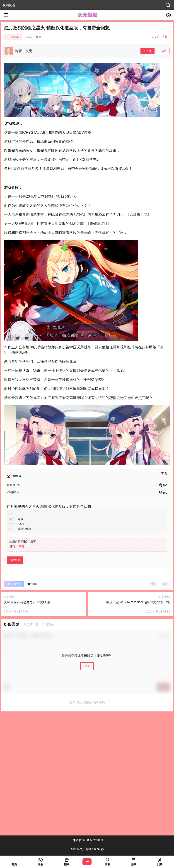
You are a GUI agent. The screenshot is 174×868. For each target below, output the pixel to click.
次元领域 (98, 840)
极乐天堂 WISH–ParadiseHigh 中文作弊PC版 (138, 602)
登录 (21, 547)
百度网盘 (15, 560)
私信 (164, 51)
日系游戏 (13, 37)
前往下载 (160, 37)
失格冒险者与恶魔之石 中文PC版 (27, 602)
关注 (147, 51)
